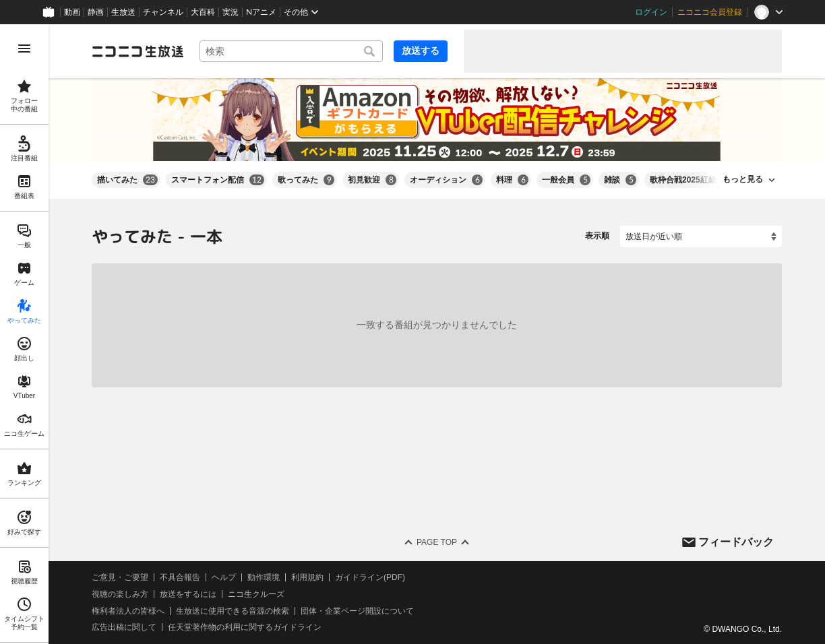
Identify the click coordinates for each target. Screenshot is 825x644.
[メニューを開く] (24, 49)
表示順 (597, 236)
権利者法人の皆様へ (128, 610)
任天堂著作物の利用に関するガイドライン (245, 627)
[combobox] (291, 51)
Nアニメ (261, 12)
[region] (24, 334)
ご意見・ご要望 (120, 577)
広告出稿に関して (124, 627)
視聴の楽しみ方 (120, 594)
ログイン (651, 12)
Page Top (437, 542)
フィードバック (736, 541)
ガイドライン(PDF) (370, 577)
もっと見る (743, 179)
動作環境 (264, 577)
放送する (421, 51)
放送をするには (188, 594)
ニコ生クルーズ (256, 594)
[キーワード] (291, 51)
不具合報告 (180, 577)
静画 (96, 12)
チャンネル (163, 12)
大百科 (203, 12)
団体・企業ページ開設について (357, 610)
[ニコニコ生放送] (137, 51)
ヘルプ (224, 577)
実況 (231, 12)
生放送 (123, 12)
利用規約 (307, 577)
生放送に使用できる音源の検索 (233, 610)
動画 (72, 12)
